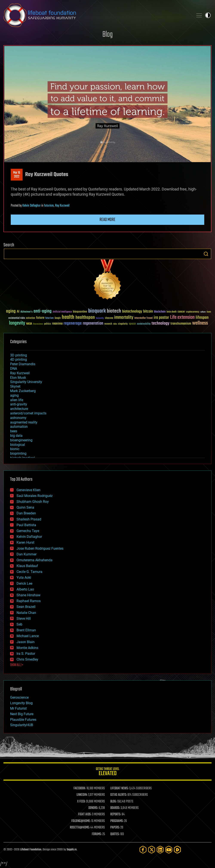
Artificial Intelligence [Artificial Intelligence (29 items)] (62, 312)
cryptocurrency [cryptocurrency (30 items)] (193, 312)
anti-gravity (19, 404)
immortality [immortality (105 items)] (124, 317)
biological (18, 445)
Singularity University (26, 382)
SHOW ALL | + (17, 665)
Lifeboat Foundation (31, 850)
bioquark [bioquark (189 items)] (97, 311)
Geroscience (19, 697)
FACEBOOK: (80, 788)
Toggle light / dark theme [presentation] (208, 15)
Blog (107, 35)
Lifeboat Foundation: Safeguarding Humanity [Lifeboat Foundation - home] (97, 15)
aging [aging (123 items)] (11, 311)
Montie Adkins (27, 648)
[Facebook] (143, 850)
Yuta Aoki (24, 577)
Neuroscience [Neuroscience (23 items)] (38, 324)
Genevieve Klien (28, 490)
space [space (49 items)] (132, 324)
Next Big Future (22, 714)
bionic (15, 449)
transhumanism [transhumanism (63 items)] (181, 324)
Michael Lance (28, 636)
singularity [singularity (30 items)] (123, 324)
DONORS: (93, 808)
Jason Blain (26, 642)
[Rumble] (177, 850)
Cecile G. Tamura (29, 572)
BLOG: (113, 802)
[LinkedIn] (160, 850)
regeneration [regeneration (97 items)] (93, 323)
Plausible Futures (23, 720)
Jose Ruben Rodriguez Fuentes (40, 548)
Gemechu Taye (28, 531)
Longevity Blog (21, 703)
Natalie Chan (26, 613)
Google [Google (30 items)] (58, 318)
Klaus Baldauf (27, 566)
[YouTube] (169, 850)
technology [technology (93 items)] (160, 324)
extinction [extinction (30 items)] (31, 318)
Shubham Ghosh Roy (33, 502)
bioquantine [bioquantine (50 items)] (80, 312)
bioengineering (21, 440)
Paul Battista (26, 525)
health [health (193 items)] (68, 317)
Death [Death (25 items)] (209, 312)
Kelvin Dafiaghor (31, 206)
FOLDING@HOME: (81, 821)
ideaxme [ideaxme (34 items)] (109, 318)
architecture (19, 409)
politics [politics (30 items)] (48, 324)
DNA (14, 369)
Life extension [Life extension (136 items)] (182, 317)
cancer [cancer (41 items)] (181, 312)
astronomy (18, 418)
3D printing (18, 355)
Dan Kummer (27, 554)
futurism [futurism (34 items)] (49, 318)
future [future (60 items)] (40, 318)
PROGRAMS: (117, 821)
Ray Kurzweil (62, 206)
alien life (17, 400)
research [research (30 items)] (108, 324)
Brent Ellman (26, 630)
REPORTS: (116, 814)
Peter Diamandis (23, 364)
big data (16, 436)
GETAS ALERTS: (119, 795)
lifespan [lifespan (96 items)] (202, 318)
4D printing (18, 360)
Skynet (15, 386)
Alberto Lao (25, 589)
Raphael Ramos (29, 601)
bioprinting (18, 453)
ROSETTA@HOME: (80, 828)
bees (14, 431)
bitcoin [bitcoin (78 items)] (148, 312)
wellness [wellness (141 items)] (200, 323)
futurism (49, 206)
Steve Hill (24, 619)
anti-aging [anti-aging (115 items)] (43, 311)
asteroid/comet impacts (28, 413)
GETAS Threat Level (107, 772)
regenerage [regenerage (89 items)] (73, 324)
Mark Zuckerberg (23, 391)
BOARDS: (115, 808)
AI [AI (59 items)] (18, 312)
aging (14, 395)
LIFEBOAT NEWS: (119, 788)
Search (206, 254)
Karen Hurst (25, 542)
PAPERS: (115, 828)
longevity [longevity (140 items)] (17, 323)
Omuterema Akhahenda (35, 560)
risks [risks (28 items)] (115, 324)
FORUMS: (97, 834)
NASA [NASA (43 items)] (29, 324)
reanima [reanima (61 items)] (57, 324)
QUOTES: (115, 834)
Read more (107, 220)
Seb (19, 624)
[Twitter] (152, 850)
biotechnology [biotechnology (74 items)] (132, 312)
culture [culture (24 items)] (203, 312)
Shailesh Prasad (29, 519)
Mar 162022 (17, 175)
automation (19, 427)
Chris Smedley (27, 659)
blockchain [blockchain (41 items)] (160, 312)
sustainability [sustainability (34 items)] (144, 324)
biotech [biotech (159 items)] (114, 311)
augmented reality (24, 422)
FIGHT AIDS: (85, 814)
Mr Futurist (18, 708)
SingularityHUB (22, 725)
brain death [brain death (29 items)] (172, 312)
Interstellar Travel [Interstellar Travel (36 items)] (144, 318)
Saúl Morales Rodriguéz (35, 496)
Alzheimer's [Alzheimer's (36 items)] (26, 312)
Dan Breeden (26, 513)
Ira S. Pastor (26, 654)
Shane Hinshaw (28, 595)
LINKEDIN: (82, 795)
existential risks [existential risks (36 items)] (17, 318)
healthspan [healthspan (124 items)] (85, 318)
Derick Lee (24, 584)
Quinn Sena (25, 507)
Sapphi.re (72, 850)
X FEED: (81, 802)
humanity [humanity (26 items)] (100, 318)
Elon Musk (18, 378)
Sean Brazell (26, 607)
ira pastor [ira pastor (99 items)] (161, 318)
